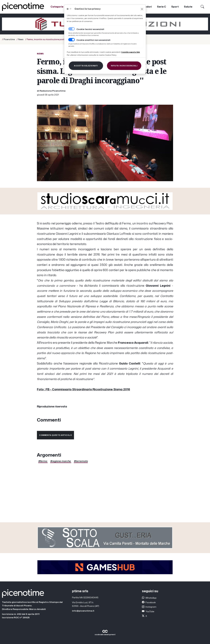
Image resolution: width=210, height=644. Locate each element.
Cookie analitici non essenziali (93, 40)
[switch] (72, 40)
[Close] (142, 9)
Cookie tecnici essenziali (90, 29)
